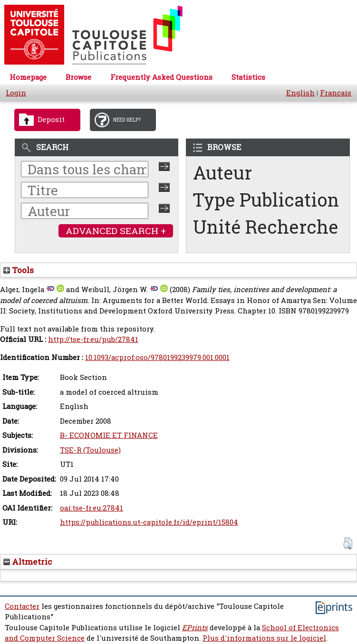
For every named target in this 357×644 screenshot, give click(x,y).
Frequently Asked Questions (161, 77)
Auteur (222, 173)
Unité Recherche (266, 227)
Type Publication (266, 200)
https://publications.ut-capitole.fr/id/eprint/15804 (149, 522)
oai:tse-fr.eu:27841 (92, 508)
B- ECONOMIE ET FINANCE (109, 435)
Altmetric (28, 562)
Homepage (28, 77)
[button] (348, 544)
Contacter (22, 606)
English (300, 93)
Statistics (248, 77)
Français (336, 93)
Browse (78, 77)
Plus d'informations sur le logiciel (264, 638)
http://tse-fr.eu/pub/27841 (93, 339)
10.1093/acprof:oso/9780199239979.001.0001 (157, 357)
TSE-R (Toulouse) (90, 450)
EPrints (195, 628)
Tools (19, 270)
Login (16, 93)
